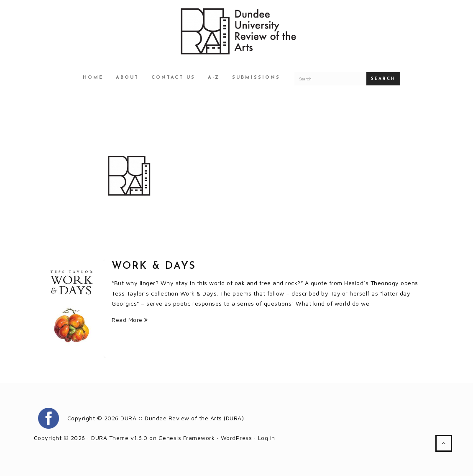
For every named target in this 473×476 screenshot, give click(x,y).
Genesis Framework (187, 438)
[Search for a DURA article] (330, 79)
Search (383, 79)
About (127, 78)
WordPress (236, 438)
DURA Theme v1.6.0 (119, 438)
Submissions (256, 78)
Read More (130, 320)
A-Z (214, 78)
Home (93, 78)
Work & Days (154, 266)
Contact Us (173, 78)
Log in (267, 438)
